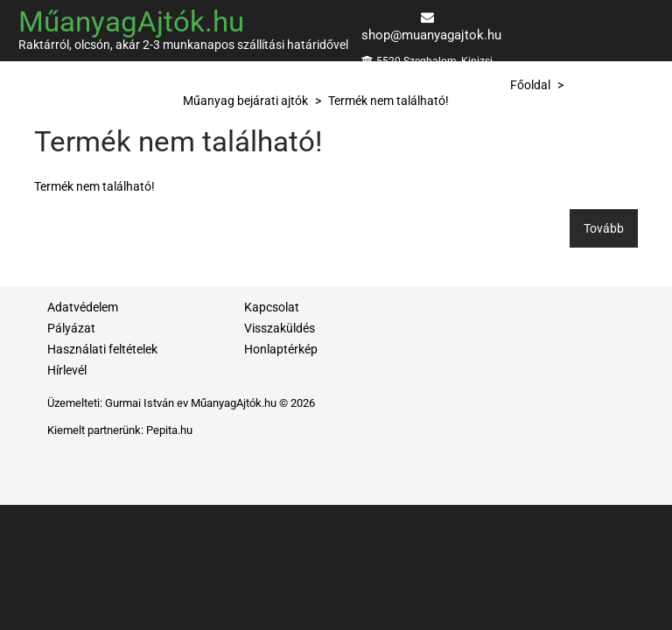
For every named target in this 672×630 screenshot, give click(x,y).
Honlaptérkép (281, 349)
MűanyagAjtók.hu (131, 21)
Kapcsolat (272, 307)
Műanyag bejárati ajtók (245, 101)
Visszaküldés (280, 328)
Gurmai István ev (147, 403)
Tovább (604, 228)
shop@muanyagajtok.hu (431, 35)
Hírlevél (67, 370)
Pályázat (71, 328)
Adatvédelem (83, 307)
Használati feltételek (102, 349)
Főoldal (530, 85)
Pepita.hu (169, 430)
